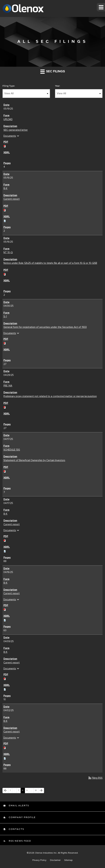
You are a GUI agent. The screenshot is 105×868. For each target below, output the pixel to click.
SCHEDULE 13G (12, 450)
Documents (12, 136)
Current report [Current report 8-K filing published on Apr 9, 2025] (12, 663)
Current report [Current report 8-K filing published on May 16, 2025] (12, 199)
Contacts (16, 829)
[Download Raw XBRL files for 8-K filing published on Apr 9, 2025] (5, 689)
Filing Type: (9, 86)
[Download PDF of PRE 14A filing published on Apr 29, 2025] (5, 407)
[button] (101, 7)
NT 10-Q (8, 252)
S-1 (5, 316)
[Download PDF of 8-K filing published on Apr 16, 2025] (5, 609)
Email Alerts (18, 806)
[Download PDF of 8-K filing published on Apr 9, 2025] (5, 678)
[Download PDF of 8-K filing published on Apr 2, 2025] (5, 747)
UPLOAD (8, 119)
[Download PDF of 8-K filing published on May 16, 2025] (5, 210)
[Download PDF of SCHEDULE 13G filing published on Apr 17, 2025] (5, 471)
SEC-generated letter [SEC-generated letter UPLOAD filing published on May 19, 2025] (16, 130)
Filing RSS (95, 778)
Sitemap (68, 860)
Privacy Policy (39, 860)
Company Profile (22, 817)
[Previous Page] (5, 791)
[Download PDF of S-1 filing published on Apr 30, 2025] (5, 343)
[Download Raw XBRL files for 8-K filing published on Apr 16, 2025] (5, 620)
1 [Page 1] (11, 791)
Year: (58, 86)
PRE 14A (8, 386)
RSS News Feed (19, 841)
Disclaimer (55, 860)
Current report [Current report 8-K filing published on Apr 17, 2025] (12, 524)
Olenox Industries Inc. (46, 853)
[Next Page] (41, 791)
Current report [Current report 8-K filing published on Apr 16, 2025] (12, 593)
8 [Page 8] (24, 791)
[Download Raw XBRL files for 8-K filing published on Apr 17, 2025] (5, 551)
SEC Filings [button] (53, 71)
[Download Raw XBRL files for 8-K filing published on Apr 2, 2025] (5, 758)
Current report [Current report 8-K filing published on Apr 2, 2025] (12, 732)
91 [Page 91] (37, 791)
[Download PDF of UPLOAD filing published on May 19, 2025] (5, 146)
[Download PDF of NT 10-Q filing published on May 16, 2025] (5, 274)
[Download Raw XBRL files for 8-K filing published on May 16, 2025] (5, 220)
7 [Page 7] (19, 791)
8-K (5, 188)
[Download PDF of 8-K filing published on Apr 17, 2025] (5, 540)
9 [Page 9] (28, 791)
